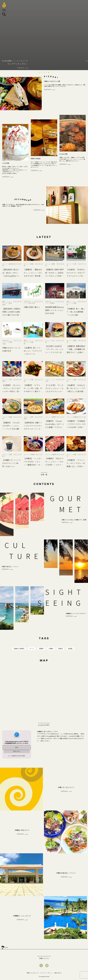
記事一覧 (44, 474)
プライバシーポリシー (47, 974)
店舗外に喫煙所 (18, 649)
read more (48, 89)
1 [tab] (39, 72)
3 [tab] (44, 72)
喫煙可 (61, 649)
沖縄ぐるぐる (44, 959)
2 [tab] (42, 72)
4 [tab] (46, 72)
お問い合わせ (58, 974)
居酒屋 (71, 649)
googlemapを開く (44, 725)
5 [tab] (49, 72)
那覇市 (41, 649)
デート (31, 649)
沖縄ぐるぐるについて (33, 974)
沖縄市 (51, 649)
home (3, 948)
